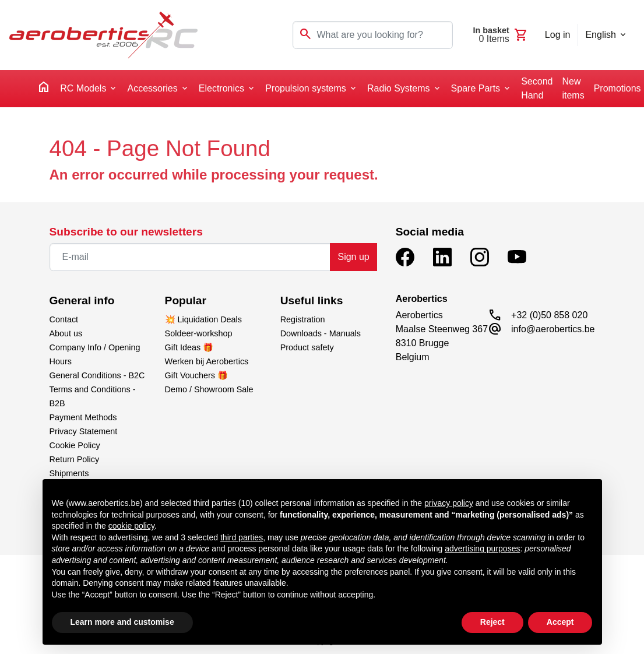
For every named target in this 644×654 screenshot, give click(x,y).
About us (66, 333)
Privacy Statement (84, 431)
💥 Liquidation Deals (203, 319)
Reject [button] (492, 622)
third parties (242, 537)
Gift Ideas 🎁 (189, 347)
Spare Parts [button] (476, 88)
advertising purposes (482, 548)
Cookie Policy (75, 445)
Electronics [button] (221, 88)
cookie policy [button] (131, 526)
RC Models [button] (83, 88)
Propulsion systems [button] (306, 88)
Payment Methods (83, 417)
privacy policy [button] (449, 503)
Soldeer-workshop (199, 333)
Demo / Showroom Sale (209, 389)
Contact (64, 319)
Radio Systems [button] (399, 88)
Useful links (312, 300)
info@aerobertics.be (553, 329)
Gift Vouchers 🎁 (196, 375)
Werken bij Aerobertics (207, 361)
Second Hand (537, 88)
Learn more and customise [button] (122, 622)
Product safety (307, 347)
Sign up (353, 257)
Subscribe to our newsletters (126, 232)
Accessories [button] (152, 88)
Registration (303, 319)
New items (573, 88)
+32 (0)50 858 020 (549, 315)
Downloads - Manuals (321, 333)
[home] (44, 89)
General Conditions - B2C (97, 375)
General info (82, 300)
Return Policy (75, 459)
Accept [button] (560, 622)
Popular (186, 300)
